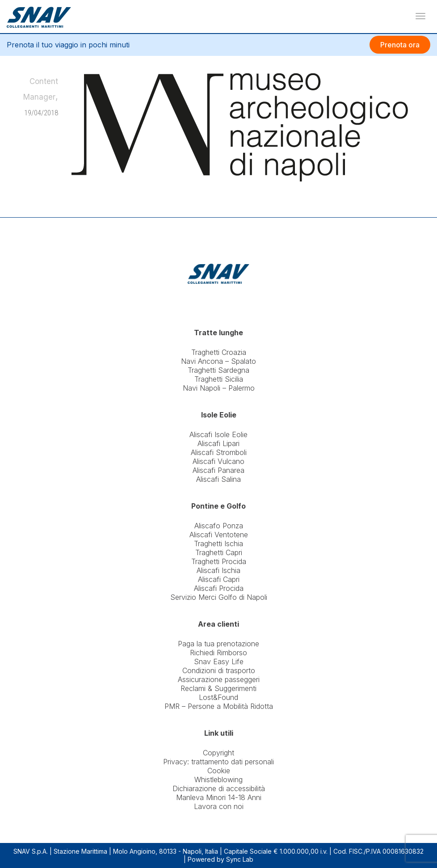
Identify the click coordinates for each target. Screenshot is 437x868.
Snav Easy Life (219, 662)
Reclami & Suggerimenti (218, 688)
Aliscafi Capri (219, 579)
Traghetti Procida (219, 561)
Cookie (219, 771)
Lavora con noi (219, 806)
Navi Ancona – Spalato (218, 361)
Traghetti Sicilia (219, 379)
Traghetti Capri (219, 552)
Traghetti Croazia (219, 352)
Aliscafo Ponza (219, 526)
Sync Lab (240, 859)
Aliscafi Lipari (218, 443)
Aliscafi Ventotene (219, 535)
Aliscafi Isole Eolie (218, 434)
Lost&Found (218, 697)
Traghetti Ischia (218, 544)
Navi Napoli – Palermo (219, 388)
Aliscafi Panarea (218, 470)
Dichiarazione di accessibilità (219, 788)
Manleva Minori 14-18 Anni (219, 797)
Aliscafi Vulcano (218, 461)
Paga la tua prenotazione (218, 644)
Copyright (218, 753)
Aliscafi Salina (218, 479)
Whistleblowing (218, 780)
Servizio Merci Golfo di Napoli (219, 597)
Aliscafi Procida (219, 588)
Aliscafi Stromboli (219, 452)
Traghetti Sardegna (218, 370)
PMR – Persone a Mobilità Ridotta (219, 706)
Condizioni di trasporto (219, 670)
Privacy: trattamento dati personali (218, 762)
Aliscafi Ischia (218, 570)
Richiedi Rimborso (218, 653)
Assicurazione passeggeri (219, 679)
